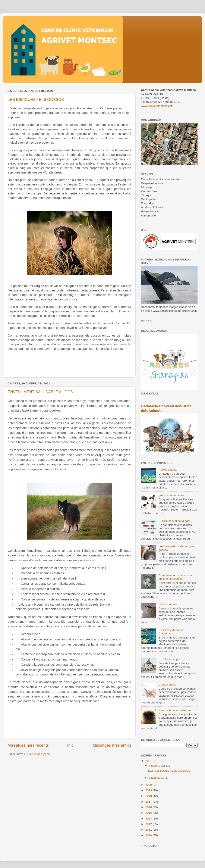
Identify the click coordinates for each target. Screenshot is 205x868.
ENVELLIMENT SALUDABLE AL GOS (40, 392)
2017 (149, 802)
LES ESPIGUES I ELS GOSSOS (36, 100)
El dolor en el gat (169, 659)
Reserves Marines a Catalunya (171, 632)
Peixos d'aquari (168, 470)
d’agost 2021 (157, 766)
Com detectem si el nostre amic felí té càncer (175, 577)
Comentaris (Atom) (39, 754)
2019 (149, 790)
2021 (149, 761)
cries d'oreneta (168, 604)
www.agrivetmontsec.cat (157, 106)
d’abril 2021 (157, 778)
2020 (149, 785)
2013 (149, 819)
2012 (149, 824)
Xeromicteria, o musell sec (175, 710)
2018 (149, 796)
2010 (149, 835)
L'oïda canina (167, 685)
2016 (149, 807)
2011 (149, 830)
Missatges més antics (112, 745)
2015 (149, 813)
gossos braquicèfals (171, 495)
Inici (71, 745)
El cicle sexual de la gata (174, 521)
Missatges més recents (28, 745)
